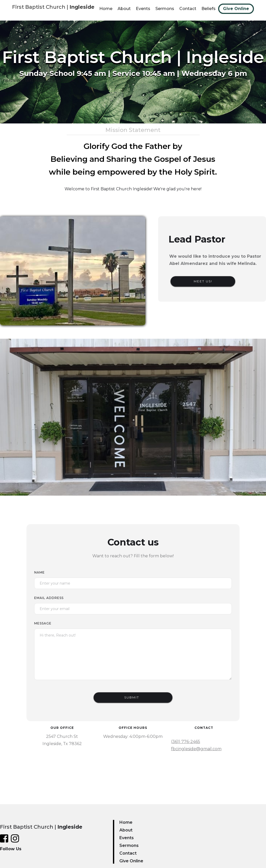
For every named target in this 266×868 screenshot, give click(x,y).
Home (106, 9)
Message (43, 623)
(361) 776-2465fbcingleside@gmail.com (196, 745)
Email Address (49, 598)
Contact (188, 9)
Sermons (165, 9)
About (124, 9)
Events (143, 9)
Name (39, 572)
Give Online (236, 9)
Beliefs (209, 9)
